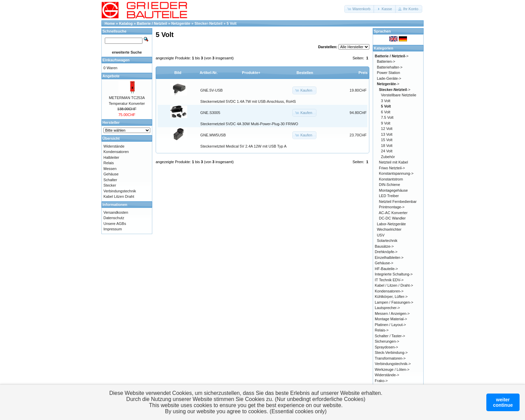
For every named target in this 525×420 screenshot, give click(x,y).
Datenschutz (114, 218)
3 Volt (386, 101)
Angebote (111, 76)
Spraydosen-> (386, 347)
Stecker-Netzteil (208, 23)
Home (110, 23)
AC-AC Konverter (393, 213)
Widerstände (114, 146)
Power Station (388, 73)
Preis (363, 73)
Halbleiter (111, 157)
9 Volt (386, 123)
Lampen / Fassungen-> (394, 302)
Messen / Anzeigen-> (392, 313)
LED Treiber (389, 196)
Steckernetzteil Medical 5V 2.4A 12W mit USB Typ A (244, 146)
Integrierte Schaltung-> (394, 274)
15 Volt (387, 140)
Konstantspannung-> (396, 173)
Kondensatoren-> (389, 291)
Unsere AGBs (115, 224)
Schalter (110, 180)
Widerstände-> (387, 375)
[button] (359, 9)
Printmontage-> (392, 207)
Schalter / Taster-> (390, 336)
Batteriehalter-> (390, 67)
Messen (110, 169)
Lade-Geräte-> (389, 78)
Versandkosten (116, 212)
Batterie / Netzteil (152, 23)
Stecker (110, 185)
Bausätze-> (384, 246)
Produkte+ (251, 73)
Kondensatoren (116, 152)
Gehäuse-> (384, 263)
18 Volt (387, 146)
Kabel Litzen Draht (119, 196)
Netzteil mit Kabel (393, 162)
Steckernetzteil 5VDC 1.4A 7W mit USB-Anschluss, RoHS (248, 101)
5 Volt (231, 23)
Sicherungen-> (387, 341)
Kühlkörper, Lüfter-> (391, 297)
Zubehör (388, 157)
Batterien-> (386, 61)
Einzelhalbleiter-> (389, 257)
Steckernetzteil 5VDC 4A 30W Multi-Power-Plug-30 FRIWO (249, 124)
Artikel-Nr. (209, 73)
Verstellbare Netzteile (398, 95)
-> (392, 56)
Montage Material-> (391, 319)
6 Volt (386, 112)
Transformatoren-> (390, 358)
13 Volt (387, 134)
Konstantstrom (391, 179)
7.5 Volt (387, 117)
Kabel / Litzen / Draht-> (394, 285)
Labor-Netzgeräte (391, 224)
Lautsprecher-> (387, 308)
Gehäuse (111, 174)
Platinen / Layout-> (390, 325)
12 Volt (387, 129)
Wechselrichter (389, 229)
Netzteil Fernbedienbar (398, 202)
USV (381, 235)
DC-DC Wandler (392, 218)
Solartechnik (387, 241)
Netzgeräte (181, 23)
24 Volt (387, 151)
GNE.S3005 (210, 113)
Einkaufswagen (116, 60)
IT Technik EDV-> (389, 280)
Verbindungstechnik (120, 191)
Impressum (113, 229)
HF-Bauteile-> (386, 269)
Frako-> (381, 381)
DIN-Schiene (389, 185)
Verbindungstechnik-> (393, 364)
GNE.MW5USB (213, 135)
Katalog (126, 23)
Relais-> (382, 330)
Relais (109, 163)
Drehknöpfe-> (386, 252)
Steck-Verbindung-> (391, 352)
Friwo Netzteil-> (392, 168)
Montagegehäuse (393, 190)
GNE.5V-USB (212, 90)
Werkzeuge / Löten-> (392, 369)
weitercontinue (503, 402)
